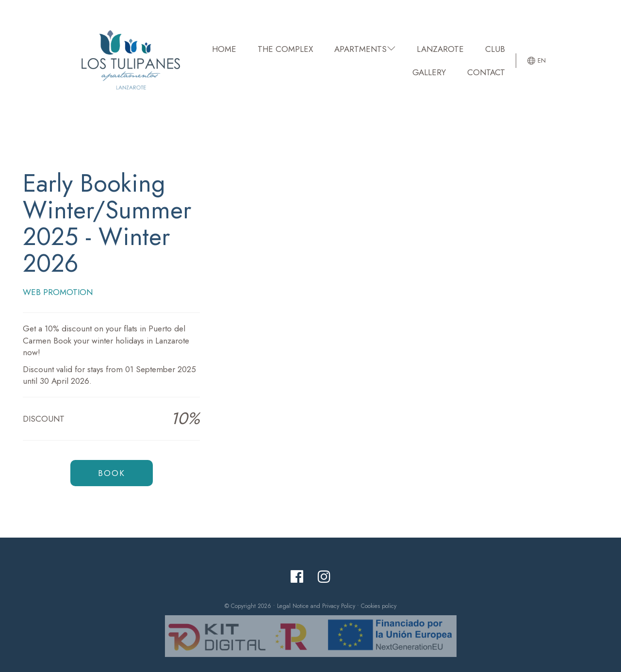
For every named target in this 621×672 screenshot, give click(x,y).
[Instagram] (324, 577)
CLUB (495, 49)
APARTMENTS (365, 49)
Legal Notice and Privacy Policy (316, 606)
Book (112, 473)
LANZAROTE (440, 49)
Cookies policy (379, 606)
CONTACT (486, 72)
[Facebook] (297, 577)
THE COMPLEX (285, 49)
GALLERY (429, 72)
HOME (224, 49)
